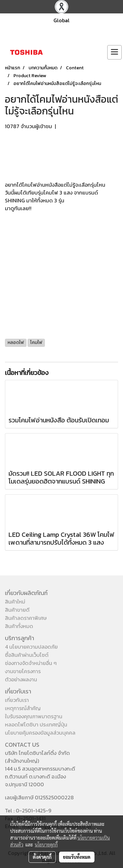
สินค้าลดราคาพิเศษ (26, 618)
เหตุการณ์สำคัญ (23, 708)
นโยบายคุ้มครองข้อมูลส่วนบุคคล (40, 733)
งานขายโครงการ (23, 671)
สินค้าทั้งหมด (19, 626)
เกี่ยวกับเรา (17, 700)
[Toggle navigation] (114, 52)
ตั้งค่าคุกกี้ (42, 857)
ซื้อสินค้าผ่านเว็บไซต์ (27, 655)
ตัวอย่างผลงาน (21, 679)
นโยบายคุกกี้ (46, 844)
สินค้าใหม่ (15, 602)
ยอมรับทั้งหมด (77, 857)
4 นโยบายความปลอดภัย (31, 647)
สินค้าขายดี (17, 610)
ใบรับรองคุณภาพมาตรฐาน (34, 716)
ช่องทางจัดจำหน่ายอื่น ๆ (31, 663)
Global (61, 20)
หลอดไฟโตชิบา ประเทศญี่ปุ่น (36, 724)
